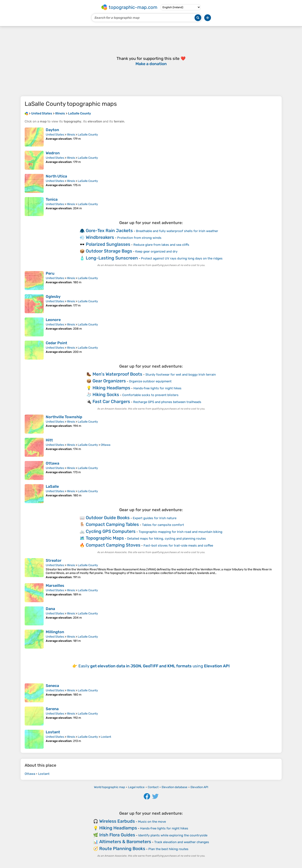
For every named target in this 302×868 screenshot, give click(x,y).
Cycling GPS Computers (111, 531)
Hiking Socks (106, 394)
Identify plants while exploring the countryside (173, 835)
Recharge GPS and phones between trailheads (167, 402)
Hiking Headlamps (111, 388)
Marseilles (55, 586)
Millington (55, 632)
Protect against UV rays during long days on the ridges (182, 258)
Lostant (53, 732)
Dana (50, 609)
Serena (52, 709)
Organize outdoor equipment (150, 381)
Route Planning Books (122, 849)
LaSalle (52, 486)
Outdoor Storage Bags (109, 251)
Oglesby (53, 297)
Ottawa (106, 445)
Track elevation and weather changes (182, 842)
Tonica (52, 199)
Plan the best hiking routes (168, 849)
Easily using (154, 666)
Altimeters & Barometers (125, 842)
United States (55, 135)
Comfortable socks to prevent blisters (150, 395)
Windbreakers (100, 237)
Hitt (49, 440)
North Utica (56, 176)
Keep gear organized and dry (156, 251)
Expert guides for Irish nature (155, 518)
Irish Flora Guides (117, 835)
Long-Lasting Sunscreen (112, 258)
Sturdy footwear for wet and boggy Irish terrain (181, 375)
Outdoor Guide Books (108, 518)
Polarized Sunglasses (108, 244)
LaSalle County (88, 135)
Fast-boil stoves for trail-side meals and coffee (178, 546)
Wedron (53, 153)
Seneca (52, 686)
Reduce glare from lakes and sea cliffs (161, 245)
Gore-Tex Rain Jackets (109, 230)
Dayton (52, 130)
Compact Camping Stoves (113, 545)
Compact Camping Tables (112, 524)
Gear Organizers (109, 381)
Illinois (71, 135)
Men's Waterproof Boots (117, 374)
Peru (50, 273)
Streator (54, 560)
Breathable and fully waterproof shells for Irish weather (177, 231)
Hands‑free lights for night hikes (158, 388)
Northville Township (64, 417)
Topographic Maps (105, 538)
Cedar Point (56, 343)
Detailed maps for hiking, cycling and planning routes (166, 539)
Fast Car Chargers (111, 401)
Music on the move (152, 822)
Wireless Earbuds (117, 821)
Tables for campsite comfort (163, 525)
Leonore (53, 320)
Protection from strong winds (139, 238)
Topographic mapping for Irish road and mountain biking (181, 532)
